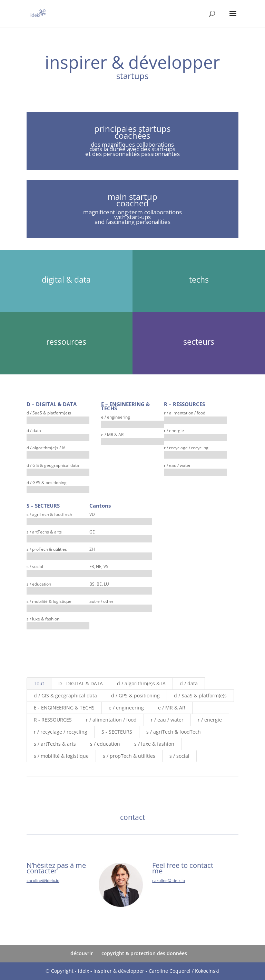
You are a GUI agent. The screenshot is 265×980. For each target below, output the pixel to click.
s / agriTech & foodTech (174, 732)
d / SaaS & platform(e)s (200, 695)
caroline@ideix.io (43, 880)
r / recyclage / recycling (61, 732)
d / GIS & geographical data (65, 695)
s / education (105, 744)
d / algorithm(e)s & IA (141, 683)
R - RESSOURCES (53, 720)
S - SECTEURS (117, 732)
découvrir (82, 953)
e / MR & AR (172, 708)
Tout (39, 683)
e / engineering (126, 708)
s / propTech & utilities (129, 756)
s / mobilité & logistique (61, 756)
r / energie (210, 720)
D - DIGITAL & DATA (81, 683)
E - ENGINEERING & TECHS (64, 708)
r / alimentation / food (111, 720)
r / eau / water (167, 720)
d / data (189, 683)
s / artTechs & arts (55, 744)
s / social (179, 756)
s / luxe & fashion (154, 744)
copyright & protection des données (144, 953)
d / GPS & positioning (135, 695)
